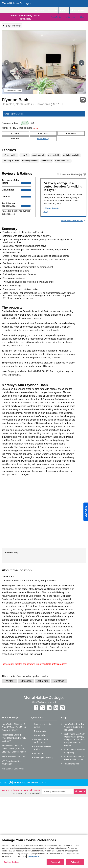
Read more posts (72, 764)
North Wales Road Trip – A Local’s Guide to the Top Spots (75, 727)
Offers (82, 17)
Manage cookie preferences (41, 741)
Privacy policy (40, 731)
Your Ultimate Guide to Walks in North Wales (74, 758)
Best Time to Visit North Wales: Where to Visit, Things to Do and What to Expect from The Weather (74, 740)
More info (38, 753)
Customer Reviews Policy (43, 748)
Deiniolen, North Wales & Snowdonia (34, 104)
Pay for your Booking (44, 758)
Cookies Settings (11, 862)
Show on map (43, 139)
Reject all (75, 862)
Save (83, 100)
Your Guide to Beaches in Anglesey (74, 751)
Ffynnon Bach (15, 100)
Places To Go (56, 17)
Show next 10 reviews (72, 221)
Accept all (55, 862)
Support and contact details (43, 726)
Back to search (14, 26)
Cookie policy (40, 735)
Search (82, 791)
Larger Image (13, 90)
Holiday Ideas (70, 17)
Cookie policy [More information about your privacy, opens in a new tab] (33, 856)
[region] (44, 852)
